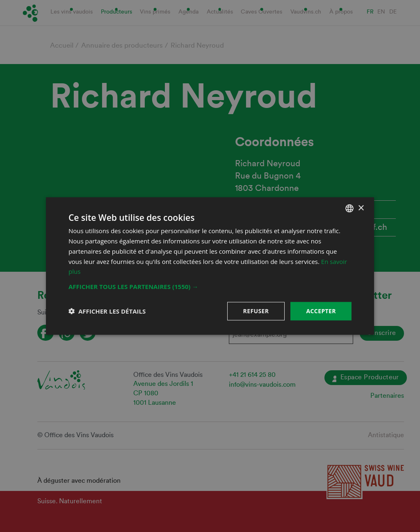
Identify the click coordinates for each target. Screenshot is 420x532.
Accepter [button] (321, 311)
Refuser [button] (256, 311)
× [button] (361, 208)
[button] (210, 287)
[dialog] (210, 266)
